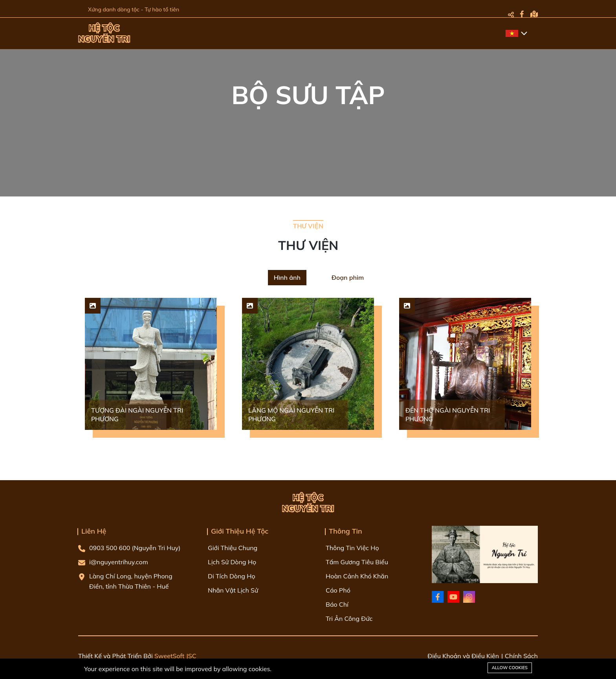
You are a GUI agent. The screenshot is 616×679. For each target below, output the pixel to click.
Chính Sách (521, 656)
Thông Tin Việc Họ (352, 548)
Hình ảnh (287, 277)
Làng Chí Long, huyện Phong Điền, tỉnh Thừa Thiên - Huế (125, 581)
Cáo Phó (338, 590)
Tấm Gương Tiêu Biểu (357, 562)
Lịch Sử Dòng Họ (232, 562)
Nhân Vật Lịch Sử (233, 590)
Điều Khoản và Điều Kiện (463, 656)
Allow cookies (510, 668)
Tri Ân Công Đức (349, 618)
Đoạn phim (348, 277)
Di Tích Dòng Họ (232, 576)
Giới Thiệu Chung (233, 548)
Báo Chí (337, 604)
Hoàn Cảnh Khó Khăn (357, 576)
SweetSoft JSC (175, 656)
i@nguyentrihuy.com (113, 562)
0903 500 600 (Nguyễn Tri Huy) (129, 548)
